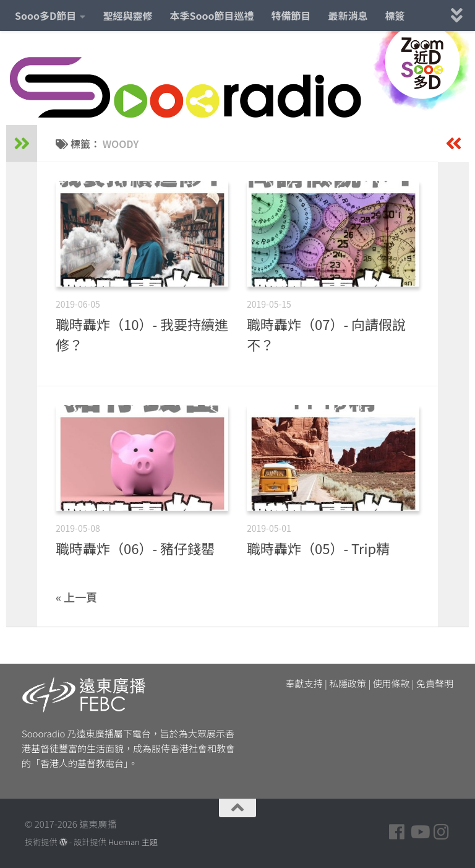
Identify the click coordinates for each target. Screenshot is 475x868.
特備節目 (291, 15)
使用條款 (392, 683)
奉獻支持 (304, 683)
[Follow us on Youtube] (419, 832)
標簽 (395, 15)
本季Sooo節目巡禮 (212, 15)
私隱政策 (348, 683)
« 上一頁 (76, 597)
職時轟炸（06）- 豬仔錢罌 (135, 548)
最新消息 (348, 15)
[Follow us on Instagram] (442, 832)
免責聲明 (435, 683)
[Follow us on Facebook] (397, 832)
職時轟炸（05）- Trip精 (318, 548)
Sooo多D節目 (45, 15)
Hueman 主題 (133, 842)
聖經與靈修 (127, 15)
